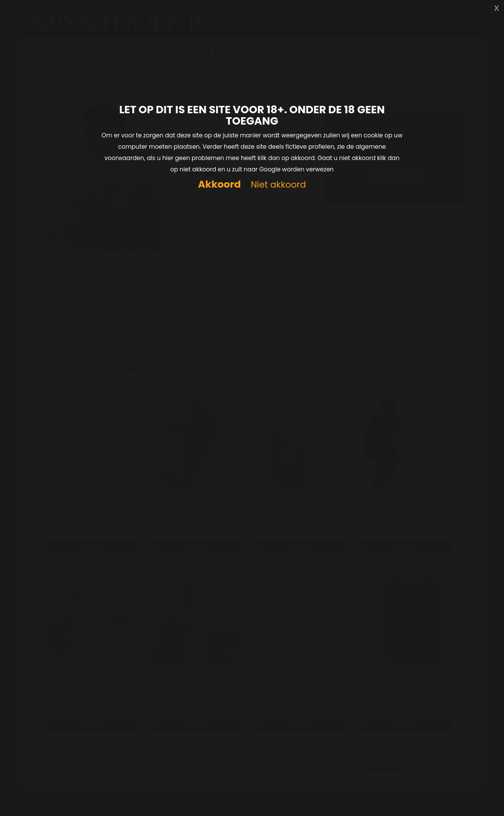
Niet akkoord (278, 185)
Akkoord (219, 184)
